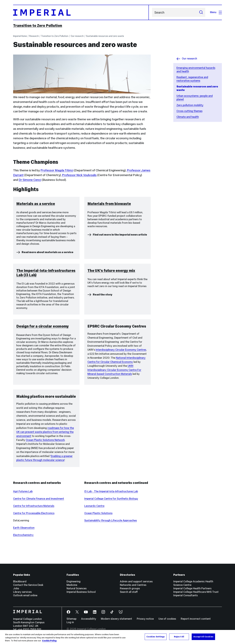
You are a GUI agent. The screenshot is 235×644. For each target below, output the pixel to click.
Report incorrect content (196, 619)
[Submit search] (201, 12)
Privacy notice (145, 619)
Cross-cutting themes (189, 111)
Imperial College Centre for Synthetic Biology (111, 499)
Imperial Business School (81, 592)
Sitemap (71, 619)
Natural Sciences (77, 588)
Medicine (72, 585)
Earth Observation (24, 528)
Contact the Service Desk (28, 585)
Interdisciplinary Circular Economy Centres (121, 350)
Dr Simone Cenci (30, 180)
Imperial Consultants (186, 595)
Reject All (179, 637)
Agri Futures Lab (23, 491)
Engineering (74, 581)
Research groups (130, 588)
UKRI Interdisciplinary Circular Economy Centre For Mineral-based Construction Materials (114, 370)
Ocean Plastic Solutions (98, 513)
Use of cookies (167, 619)
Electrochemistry (23, 535)
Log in (70, 622)
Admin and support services (136, 581)
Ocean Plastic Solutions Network (45, 440)
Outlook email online (25, 595)
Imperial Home (20, 36)
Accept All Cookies (203, 637)
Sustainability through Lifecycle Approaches (111, 520)
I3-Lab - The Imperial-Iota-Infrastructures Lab (111, 491)
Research (34, 36)
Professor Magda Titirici (57, 170)
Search (152, 12)
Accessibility (89, 619)
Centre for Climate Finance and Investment (39, 499)
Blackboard (20, 581)
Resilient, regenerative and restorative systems (192, 79)
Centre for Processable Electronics (34, 513)
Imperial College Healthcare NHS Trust (196, 592)
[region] (117, 637)
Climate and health (188, 117)
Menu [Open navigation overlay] (216, 12)
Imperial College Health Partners (192, 588)
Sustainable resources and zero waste (105, 36)
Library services (22, 592)
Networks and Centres (133, 585)
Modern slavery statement (116, 619)
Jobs (16, 588)
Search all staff (129, 592)
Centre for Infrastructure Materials (34, 506)
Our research (77, 36)
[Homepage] (81, 12)
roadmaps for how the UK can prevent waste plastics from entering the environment (45, 432)
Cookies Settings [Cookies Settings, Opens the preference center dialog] (156, 637)
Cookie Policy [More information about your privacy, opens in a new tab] (49, 641)
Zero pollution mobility (190, 105)
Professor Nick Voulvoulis (79, 175)
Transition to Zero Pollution (38, 26)
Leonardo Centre (94, 506)
